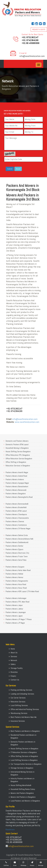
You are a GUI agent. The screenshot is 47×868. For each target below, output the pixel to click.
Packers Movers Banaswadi (16, 490)
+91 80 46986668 (31, 43)
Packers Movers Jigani (14, 616)
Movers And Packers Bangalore (22, 793)
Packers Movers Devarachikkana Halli (19, 539)
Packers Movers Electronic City (17, 553)
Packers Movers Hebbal (14, 574)
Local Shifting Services (19, 705)
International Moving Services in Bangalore (22, 773)
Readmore (10, 829)
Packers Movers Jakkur (14, 609)
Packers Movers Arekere (15, 479)
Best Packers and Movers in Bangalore (25, 731)
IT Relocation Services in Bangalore (24, 752)
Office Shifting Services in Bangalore (24, 756)
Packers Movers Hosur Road (16, 588)
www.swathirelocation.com (27, 422)
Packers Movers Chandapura (16, 514)
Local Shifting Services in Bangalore (24, 760)
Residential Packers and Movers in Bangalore (23, 736)
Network (14, 660)
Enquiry (13, 676)
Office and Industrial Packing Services (25, 709)
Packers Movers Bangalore (16, 494)
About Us (14, 653)
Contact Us (15, 680)
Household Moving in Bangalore (17, 448)
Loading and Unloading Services (22, 694)
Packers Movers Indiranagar (16, 598)
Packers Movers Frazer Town (17, 556)
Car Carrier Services (18, 698)
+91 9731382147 (30, 37)
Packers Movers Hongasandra (17, 581)
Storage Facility (17, 668)
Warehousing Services (19, 713)
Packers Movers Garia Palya (16, 560)
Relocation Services (18, 702)
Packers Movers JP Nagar (15, 623)
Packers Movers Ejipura (14, 549)
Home (13, 649)
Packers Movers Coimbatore (16, 525)
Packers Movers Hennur (14, 577)
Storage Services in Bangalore (22, 768)
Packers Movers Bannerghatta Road (19, 497)
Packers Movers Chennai (15, 521)
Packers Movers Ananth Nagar (17, 472)
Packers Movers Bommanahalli (17, 504)
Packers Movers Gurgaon (15, 567)
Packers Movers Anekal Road (16, 476)
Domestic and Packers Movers (17, 441)
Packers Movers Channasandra (17, 518)
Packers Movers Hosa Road (16, 584)
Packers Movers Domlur (14, 546)
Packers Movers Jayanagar (16, 612)
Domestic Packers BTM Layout (17, 444)
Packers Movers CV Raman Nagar (18, 528)
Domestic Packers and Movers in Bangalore (23, 743)
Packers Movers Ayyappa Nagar (17, 483)
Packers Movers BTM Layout (16, 511)
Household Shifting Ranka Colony (23, 789)
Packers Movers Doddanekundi (17, 542)
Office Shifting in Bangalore (16, 462)
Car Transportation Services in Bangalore (26, 764)
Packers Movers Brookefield (16, 507)
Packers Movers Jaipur (14, 605)
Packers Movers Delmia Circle (17, 535)
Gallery (13, 664)
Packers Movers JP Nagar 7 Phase (19, 619)
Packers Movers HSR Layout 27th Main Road (22, 591)
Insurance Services (18, 721)
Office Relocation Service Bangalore (19, 459)
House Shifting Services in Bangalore (24, 749)
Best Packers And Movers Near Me (24, 717)
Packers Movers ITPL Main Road (17, 602)
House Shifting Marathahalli (21, 785)
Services (14, 656)
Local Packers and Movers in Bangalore (25, 801)
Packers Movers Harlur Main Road (18, 570)
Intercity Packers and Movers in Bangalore (22, 780)
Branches (14, 672)
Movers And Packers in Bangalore (23, 797)
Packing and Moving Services (21, 690)
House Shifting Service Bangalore (18, 451)
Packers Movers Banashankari (17, 486)
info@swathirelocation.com (32, 56)
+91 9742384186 (30, 40)
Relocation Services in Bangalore (18, 466)
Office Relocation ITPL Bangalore (18, 455)
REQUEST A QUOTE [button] (39, 29)
